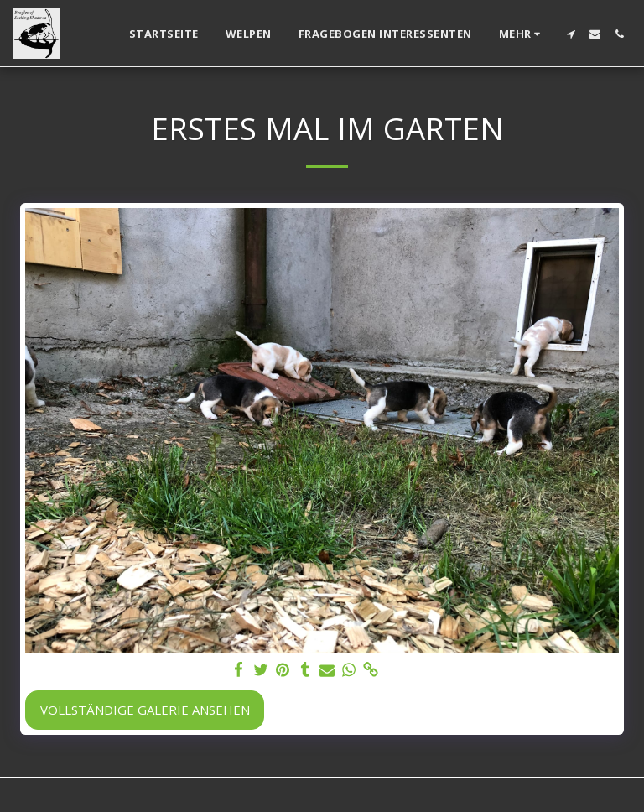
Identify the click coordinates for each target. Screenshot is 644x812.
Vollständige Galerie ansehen (145, 710)
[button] (571, 34)
